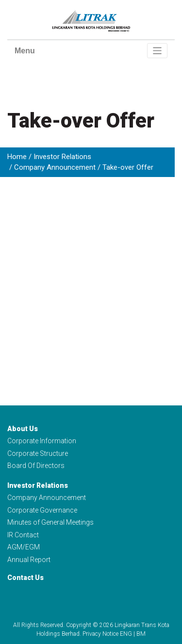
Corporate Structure (38, 453)
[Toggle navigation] (157, 51)
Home (17, 157)
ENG (126, 634)
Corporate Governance (42, 510)
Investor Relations (62, 157)
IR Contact (23, 535)
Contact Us (25, 578)
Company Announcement (55, 167)
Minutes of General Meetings (50, 522)
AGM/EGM (24, 547)
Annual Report (29, 560)
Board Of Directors (36, 466)
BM (141, 634)
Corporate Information (42, 441)
